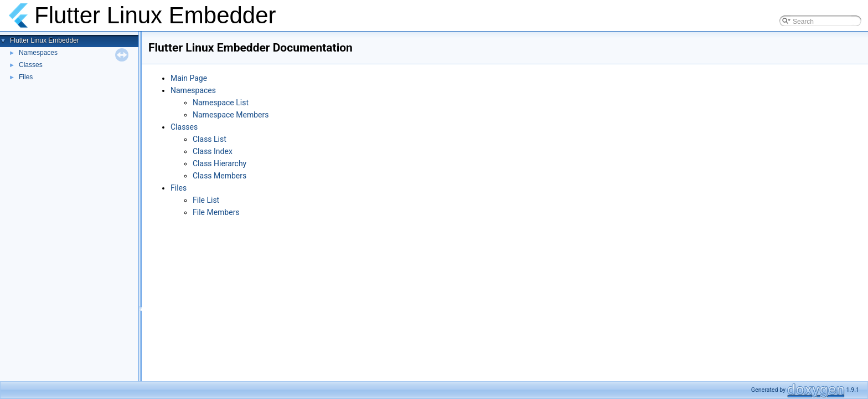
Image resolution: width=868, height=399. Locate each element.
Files (26, 77)
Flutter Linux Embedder (45, 40)
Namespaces (38, 53)
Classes (31, 65)
